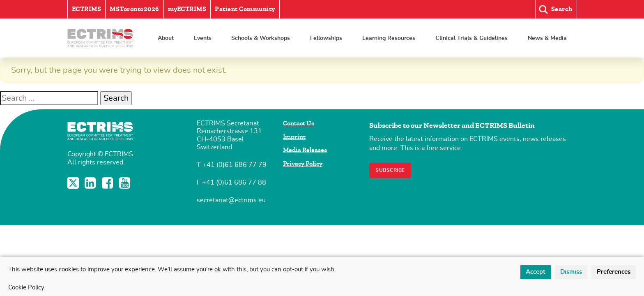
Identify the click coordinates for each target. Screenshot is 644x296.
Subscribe (390, 170)
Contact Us (299, 123)
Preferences (614, 272)
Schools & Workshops (261, 38)
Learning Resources (389, 38)
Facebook (108, 183)
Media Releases (305, 150)
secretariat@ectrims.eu (231, 200)
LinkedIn (91, 183)
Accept (536, 272)
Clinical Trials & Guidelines (471, 38)
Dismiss (571, 272)
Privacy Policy (303, 164)
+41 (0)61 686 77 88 (234, 183)
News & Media (547, 38)
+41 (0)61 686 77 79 (235, 165)
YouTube (126, 183)
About (166, 38)
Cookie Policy (26, 288)
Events (203, 38)
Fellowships (326, 38)
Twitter (74, 183)
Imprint (294, 137)
